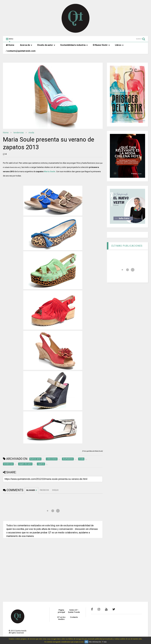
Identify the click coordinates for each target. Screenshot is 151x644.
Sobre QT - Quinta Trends (74, 611)
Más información (95, 642)
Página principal (61, 611)
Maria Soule (50, 171)
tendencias (19, 133)
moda (31, 133)
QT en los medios (61, 618)
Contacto (74, 617)
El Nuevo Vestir (101, 45)
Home (10, 45)
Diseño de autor (46, 45)
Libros (119, 45)
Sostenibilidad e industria (74, 45)
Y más (104, 642)
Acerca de (26, 45)
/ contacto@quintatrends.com (21, 51)
